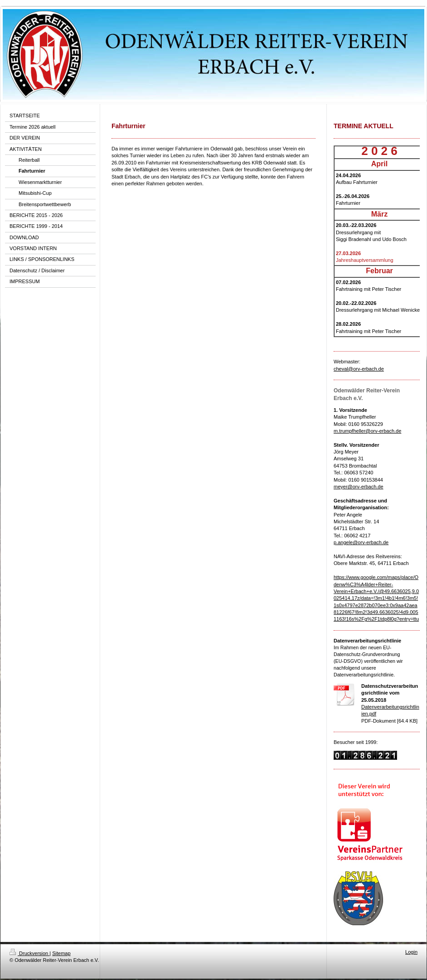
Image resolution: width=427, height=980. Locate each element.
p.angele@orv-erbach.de (361, 542)
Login (411, 952)
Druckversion (29, 953)
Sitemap (61, 953)
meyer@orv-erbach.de (359, 487)
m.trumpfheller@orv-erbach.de (367, 431)
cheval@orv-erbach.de (359, 369)
